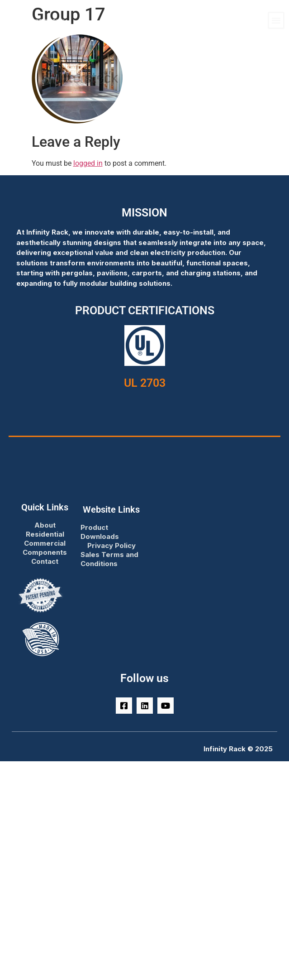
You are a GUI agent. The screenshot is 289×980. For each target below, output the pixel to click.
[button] (276, 20)
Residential (45, 534)
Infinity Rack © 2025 (238, 749)
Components (45, 552)
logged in (88, 163)
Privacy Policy (111, 545)
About (45, 525)
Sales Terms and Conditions (109, 559)
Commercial (45, 543)
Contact (45, 561)
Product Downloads (100, 532)
